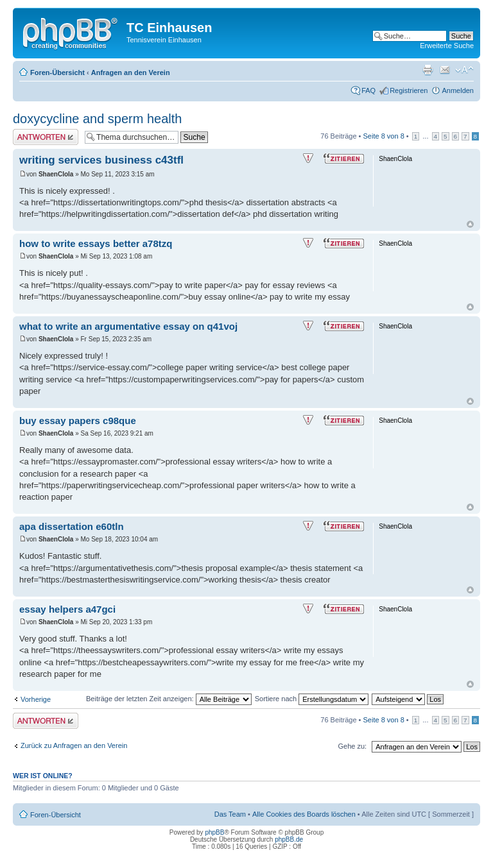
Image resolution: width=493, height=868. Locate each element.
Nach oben (470, 224)
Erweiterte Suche (447, 46)
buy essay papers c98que (78, 421)
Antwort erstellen (46, 137)
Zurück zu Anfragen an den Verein (74, 745)
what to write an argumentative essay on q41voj (128, 326)
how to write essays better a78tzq (96, 243)
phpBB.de (289, 839)
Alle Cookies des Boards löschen (304, 814)
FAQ (368, 90)
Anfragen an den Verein (131, 72)
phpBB (214, 832)
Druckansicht (428, 70)
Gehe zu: (352, 746)
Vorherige (36, 699)
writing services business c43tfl (101, 160)
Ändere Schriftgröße (464, 70)
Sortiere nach (312, 699)
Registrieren (409, 90)
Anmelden (458, 90)
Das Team (230, 814)
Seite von (384, 136)
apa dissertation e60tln (72, 526)
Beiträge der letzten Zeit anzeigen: (169, 699)
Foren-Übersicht (57, 72)
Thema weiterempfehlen (445, 70)
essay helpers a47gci (67, 609)
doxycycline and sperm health (97, 119)
